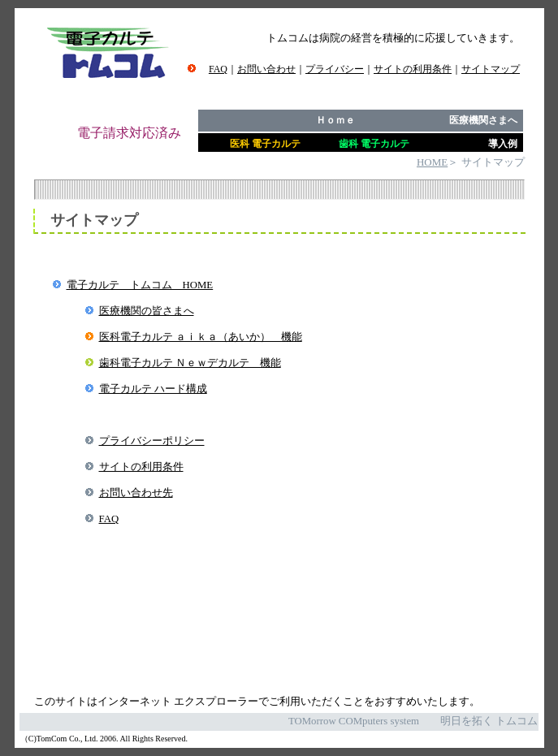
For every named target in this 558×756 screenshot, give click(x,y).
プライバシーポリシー (152, 441)
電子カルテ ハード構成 (153, 389)
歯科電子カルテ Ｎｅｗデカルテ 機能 (190, 363)
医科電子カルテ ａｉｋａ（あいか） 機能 (201, 337)
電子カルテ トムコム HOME (140, 285)
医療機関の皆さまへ (147, 311)
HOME (432, 162)
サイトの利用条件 (141, 467)
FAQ (109, 519)
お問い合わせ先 (136, 493)
